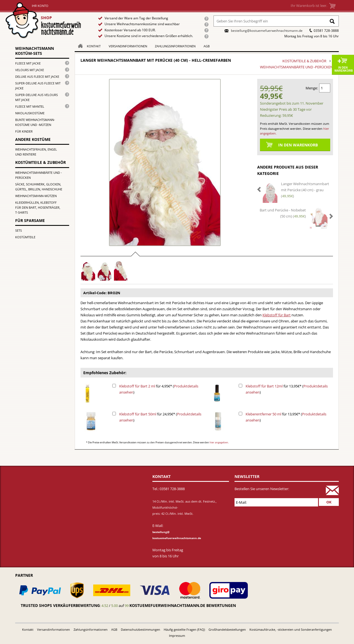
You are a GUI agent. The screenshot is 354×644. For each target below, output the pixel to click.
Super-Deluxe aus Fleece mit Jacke (38, 86)
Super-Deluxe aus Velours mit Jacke (37, 97)
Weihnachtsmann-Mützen (36, 196)
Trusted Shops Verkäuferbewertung (60, 605)
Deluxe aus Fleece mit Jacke (37, 77)
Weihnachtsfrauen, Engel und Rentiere (36, 152)
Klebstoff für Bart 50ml (138, 414)
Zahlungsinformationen (175, 46)
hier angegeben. (219, 442)
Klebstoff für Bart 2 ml (137, 386)
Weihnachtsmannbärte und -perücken (39, 175)
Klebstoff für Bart (277, 315)
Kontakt (94, 46)
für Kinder (24, 131)
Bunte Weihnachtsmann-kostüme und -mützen (35, 122)
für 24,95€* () (160, 417)
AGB (207, 46)
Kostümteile (25, 237)
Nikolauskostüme (30, 113)
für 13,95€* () (287, 389)
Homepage (79, 46)
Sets (19, 230)
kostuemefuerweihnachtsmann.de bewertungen (183, 605)
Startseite (45, 20)
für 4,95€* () (159, 389)
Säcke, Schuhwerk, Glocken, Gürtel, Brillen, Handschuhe (39, 187)
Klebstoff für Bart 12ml (264, 386)
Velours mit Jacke (30, 70)
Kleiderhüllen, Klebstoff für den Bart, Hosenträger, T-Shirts (38, 207)
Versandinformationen (128, 46)
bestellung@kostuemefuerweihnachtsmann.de (267, 31)
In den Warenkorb (344, 69)
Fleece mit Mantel (30, 106)
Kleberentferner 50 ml (263, 414)
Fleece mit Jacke (28, 63)
